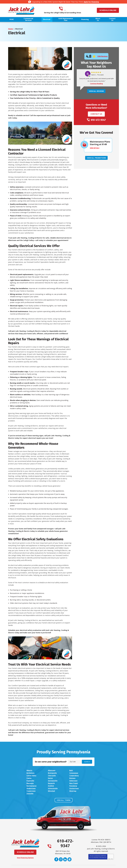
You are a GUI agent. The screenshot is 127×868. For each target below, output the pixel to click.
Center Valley (74, 773)
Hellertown (73, 778)
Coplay (50, 775)
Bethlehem (93, 770)
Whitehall (51, 785)
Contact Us (96, 114)
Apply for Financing (91, 2)
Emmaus (92, 775)
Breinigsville (31, 773)
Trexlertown (32, 785)
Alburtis (30, 770)
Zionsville (93, 785)
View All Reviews (96, 91)
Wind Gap (72, 785)
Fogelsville (31, 778)
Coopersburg (32, 775)
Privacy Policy (96, 849)
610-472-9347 (66, 9)
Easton (71, 775)
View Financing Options (25, 849)
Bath (70, 770)
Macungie (93, 778)
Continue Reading (96, 84)
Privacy (109, 851)
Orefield (92, 780)
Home (11, 29)
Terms (112, 851)
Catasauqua (52, 773)
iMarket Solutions (54, 865)
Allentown (51, 770)
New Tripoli (52, 780)
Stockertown (94, 783)
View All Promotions (96, 158)
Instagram (61, 851)
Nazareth (30, 780)
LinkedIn (65, 851)
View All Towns (64, 792)
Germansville (52, 778)
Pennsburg (31, 783)
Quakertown (52, 783)
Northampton (74, 780)
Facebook (56, 851)
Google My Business (70, 851)
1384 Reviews (102, 56)
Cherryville (93, 773)
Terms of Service (102, 849)
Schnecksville (73, 783)
